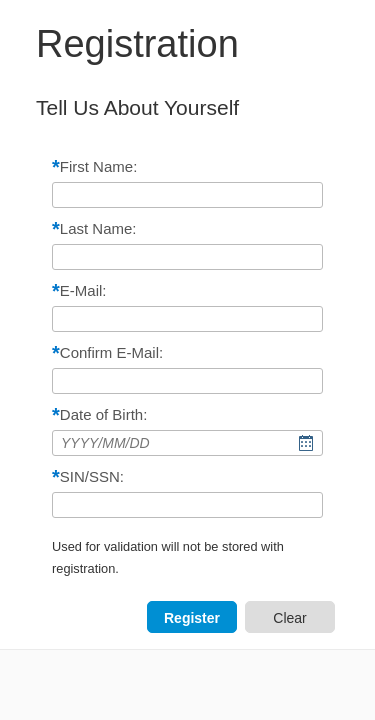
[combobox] (187, 443)
